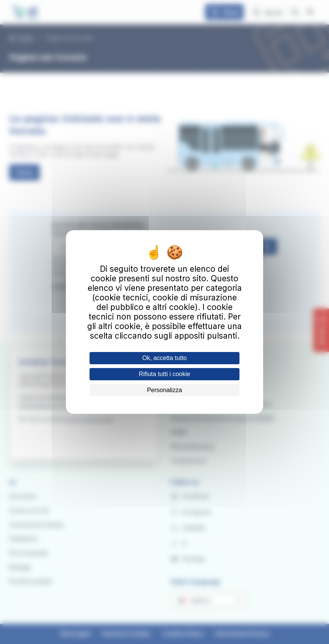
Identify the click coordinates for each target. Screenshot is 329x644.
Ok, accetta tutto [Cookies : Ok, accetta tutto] (165, 358)
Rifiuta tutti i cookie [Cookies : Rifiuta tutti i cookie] (164, 374)
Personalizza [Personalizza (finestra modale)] (164, 390)
